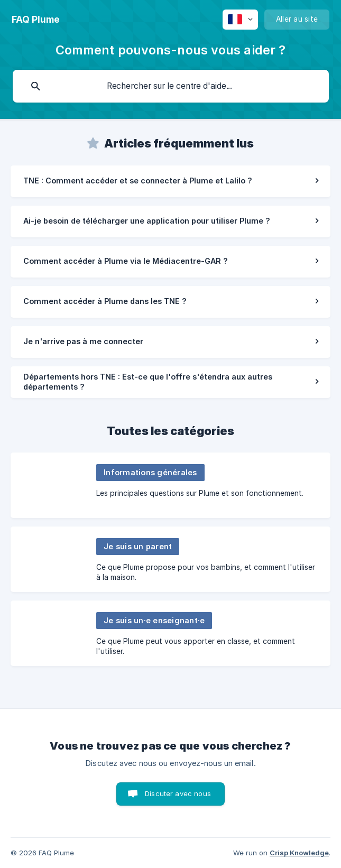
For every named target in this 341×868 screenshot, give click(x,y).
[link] (170, 181)
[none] (36, 20)
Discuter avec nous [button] (178, 793)
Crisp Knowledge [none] (299, 853)
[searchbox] (171, 86)
